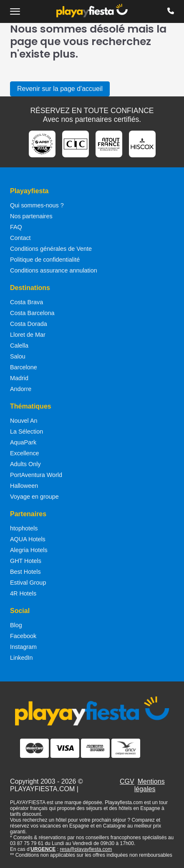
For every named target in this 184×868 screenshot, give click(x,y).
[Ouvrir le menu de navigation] (15, 11)
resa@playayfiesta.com (86, 849)
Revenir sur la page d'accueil (60, 89)
